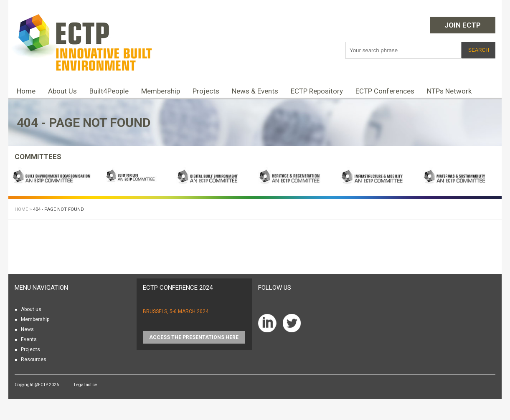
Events (29, 339)
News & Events (255, 91)
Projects (206, 91)
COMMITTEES (38, 157)
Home (26, 91)
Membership (161, 91)
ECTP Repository (317, 91)
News (27, 329)
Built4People (109, 91)
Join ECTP (463, 25)
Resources (34, 359)
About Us (62, 91)
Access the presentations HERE (194, 337)
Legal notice (85, 385)
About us (31, 309)
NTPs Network (449, 91)
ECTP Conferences (385, 91)
